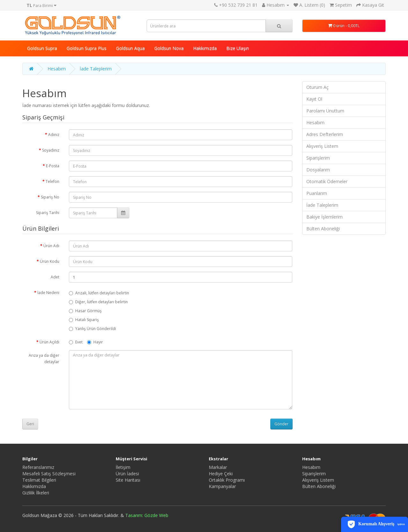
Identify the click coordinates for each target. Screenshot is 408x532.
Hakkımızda (205, 48)
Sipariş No (50, 197)
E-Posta (53, 166)
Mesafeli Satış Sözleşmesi (49, 474)
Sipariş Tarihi (48, 213)
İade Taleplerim (96, 69)
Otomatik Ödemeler (327, 181)
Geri (30, 424)
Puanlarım (317, 193)
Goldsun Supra (42, 48)
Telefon (52, 181)
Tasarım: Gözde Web (147, 515)
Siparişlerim (318, 158)
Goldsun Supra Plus (87, 48)
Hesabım (57, 69)
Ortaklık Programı (227, 480)
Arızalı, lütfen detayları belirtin (99, 293)
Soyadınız (51, 150)
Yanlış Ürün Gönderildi (92, 329)
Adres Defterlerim (325, 134)
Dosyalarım (318, 170)
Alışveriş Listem (322, 146)
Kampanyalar (222, 486)
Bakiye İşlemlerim (324, 217)
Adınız (54, 135)
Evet (76, 342)
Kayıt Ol (314, 99)
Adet (55, 277)
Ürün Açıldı (49, 342)
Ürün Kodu (50, 261)
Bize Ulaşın (238, 48)
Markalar (218, 467)
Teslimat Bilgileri (39, 480)
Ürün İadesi (127, 474)
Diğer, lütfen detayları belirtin (98, 302)
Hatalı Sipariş (84, 320)
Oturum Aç (317, 87)
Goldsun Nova (169, 48)
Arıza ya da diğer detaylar (44, 359)
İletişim (123, 467)
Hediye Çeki (221, 474)
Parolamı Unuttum (325, 111)
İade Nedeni (48, 293)
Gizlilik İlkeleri (36, 493)
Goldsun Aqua (130, 48)
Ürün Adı (51, 246)
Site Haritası (128, 480)
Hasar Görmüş (85, 311)
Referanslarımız (38, 467)
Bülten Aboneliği (323, 229)
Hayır (95, 342)
